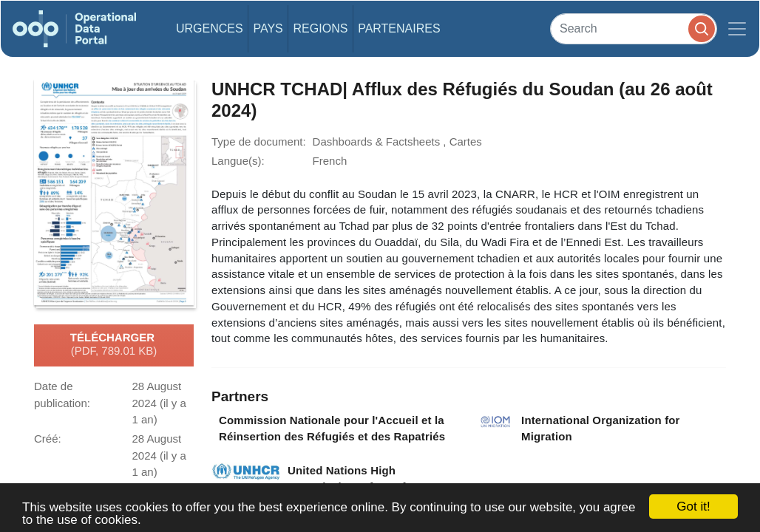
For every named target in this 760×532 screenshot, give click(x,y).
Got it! (693, 507)
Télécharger (114, 345)
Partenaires (399, 28)
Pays (268, 28)
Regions (321, 28)
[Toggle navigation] (737, 29)
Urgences (210, 28)
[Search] (634, 28)
